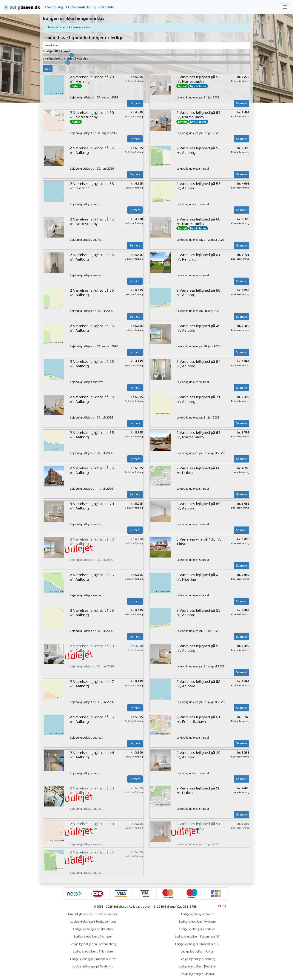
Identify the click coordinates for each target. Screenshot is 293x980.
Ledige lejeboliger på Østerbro (93, 929)
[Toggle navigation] (285, 7)
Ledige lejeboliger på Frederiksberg (93, 944)
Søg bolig (54, 7)
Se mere (135, 103)
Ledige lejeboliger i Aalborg (197, 959)
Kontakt (107, 7)
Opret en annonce (106, 914)
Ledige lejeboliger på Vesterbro (93, 966)
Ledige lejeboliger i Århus (197, 951)
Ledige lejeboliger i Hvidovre (197, 922)
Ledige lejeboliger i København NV (197, 936)
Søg (48, 69)
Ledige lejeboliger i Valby (197, 914)
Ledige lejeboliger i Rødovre (197, 929)
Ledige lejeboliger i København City (93, 959)
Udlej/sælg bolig (81, 7)
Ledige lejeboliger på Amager (93, 936)
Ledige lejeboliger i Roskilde (197, 966)
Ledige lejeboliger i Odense (197, 974)
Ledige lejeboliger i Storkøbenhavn (93, 922)
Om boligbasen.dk (80, 914)
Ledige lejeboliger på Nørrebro (93, 951)
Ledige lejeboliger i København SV (197, 944)
